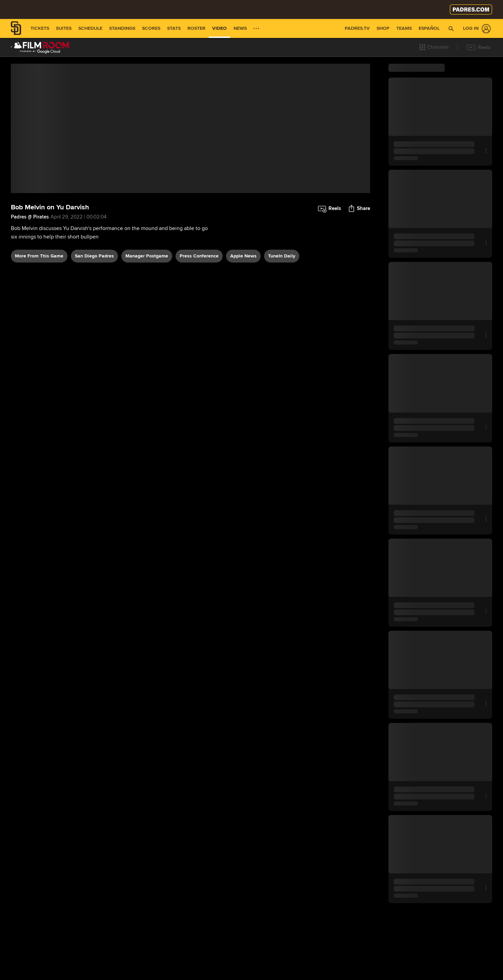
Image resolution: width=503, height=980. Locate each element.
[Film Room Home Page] (40, 47)
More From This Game (39, 328)
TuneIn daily (282, 328)
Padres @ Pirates (30, 289)
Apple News (243, 328)
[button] (434, 47)
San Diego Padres (94, 328)
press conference (199, 328)
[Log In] (476, 29)
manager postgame (147, 328)
